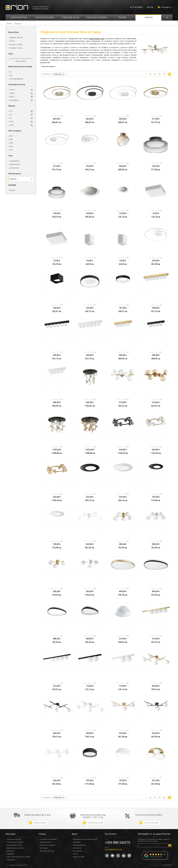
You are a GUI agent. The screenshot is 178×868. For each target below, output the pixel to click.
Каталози (77, 842)
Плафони (10, 854)
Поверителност (46, 842)
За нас (76, 854)
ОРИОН (9, 24)
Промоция (11, 860)
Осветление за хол (14, 845)
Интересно (77, 848)
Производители (79, 845)
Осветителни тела (14, 839)
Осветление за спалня (16, 848)
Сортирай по (47, 74)
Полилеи (10, 851)
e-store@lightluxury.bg (113, 850)
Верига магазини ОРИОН (19, 865)
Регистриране (138, 7)
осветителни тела (97, 39)
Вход (151, 7)
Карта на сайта (79, 857)
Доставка (44, 848)
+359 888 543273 (118, 843)
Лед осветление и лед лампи (19, 857)
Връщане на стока (47, 851)
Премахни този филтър (31, 179)
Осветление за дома (15, 842)
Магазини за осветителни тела (85, 839)
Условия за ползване (48, 839)
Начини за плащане (48, 845)
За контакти (78, 851)
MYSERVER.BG (168, 865)
